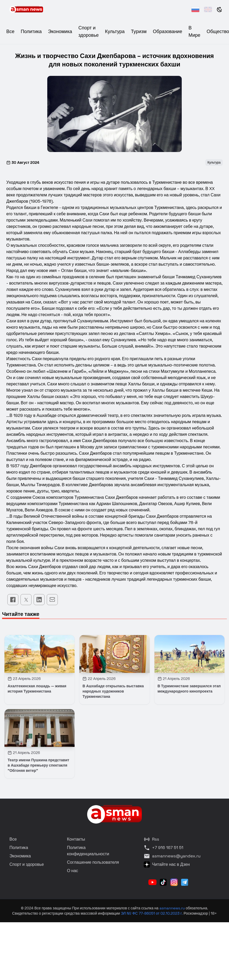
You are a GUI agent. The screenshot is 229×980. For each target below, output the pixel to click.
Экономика (60, 31)
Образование (168, 31)
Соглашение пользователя (93, 862)
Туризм (139, 31)
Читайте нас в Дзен (167, 864)
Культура (115, 31)
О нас (72, 871)
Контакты (76, 839)
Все (10, 31)
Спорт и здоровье (27, 864)
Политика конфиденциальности (88, 851)
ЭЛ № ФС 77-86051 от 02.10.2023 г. (152, 913)
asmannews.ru (172, 908)
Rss (151, 839)
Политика (31, 31)
